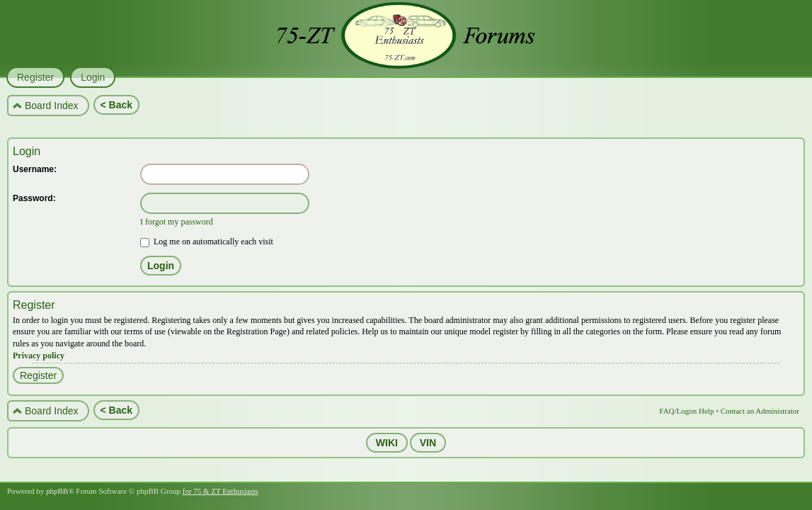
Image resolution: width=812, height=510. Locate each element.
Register (38, 375)
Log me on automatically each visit (207, 242)
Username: (35, 169)
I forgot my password (177, 222)
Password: (34, 198)
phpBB (57, 491)
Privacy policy (39, 356)
